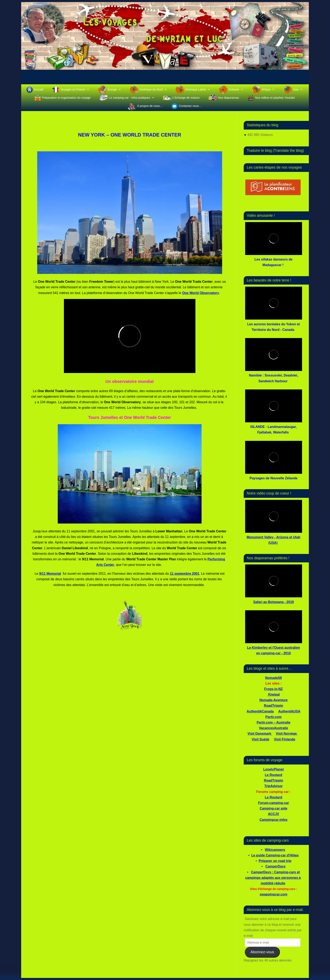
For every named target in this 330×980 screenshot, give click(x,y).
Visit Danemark (259, 734)
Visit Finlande (285, 739)
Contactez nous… (190, 106)
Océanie (236, 89)
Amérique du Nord (153, 89)
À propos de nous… (150, 106)
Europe (114, 89)
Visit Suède (261, 739)
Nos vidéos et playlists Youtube (275, 98)
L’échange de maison (186, 98)
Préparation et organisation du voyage (66, 98)
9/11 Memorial (50, 574)
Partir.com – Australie (273, 722)
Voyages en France (75, 89)
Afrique (268, 89)
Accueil (39, 89)
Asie (298, 89)
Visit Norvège (286, 734)
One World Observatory (200, 293)
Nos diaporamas (228, 98)
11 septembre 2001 (185, 574)
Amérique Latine (198, 89)
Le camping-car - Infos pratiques (132, 98)
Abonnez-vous (262, 952)
